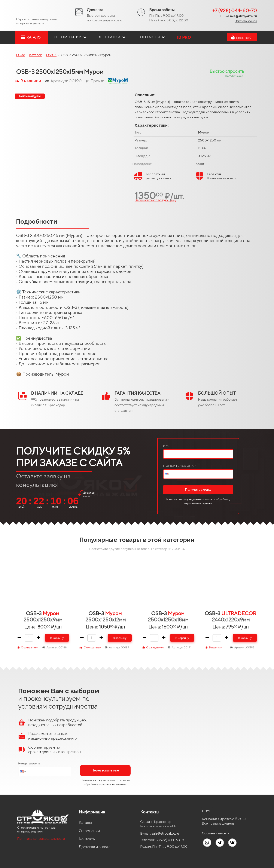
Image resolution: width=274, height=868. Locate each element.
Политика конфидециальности (41, 839)
